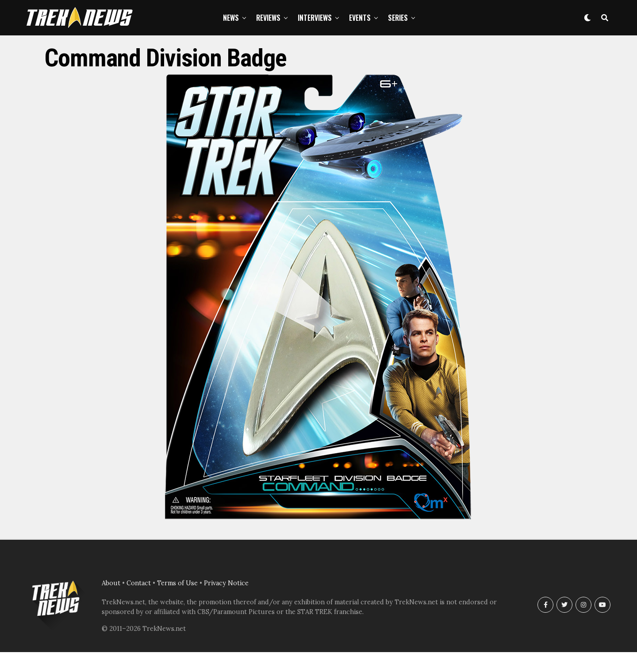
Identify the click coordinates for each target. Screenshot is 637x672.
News (231, 18)
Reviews (268, 18)
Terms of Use (177, 583)
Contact (139, 583)
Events (360, 18)
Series (398, 18)
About (111, 583)
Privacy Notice (226, 583)
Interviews (315, 18)
